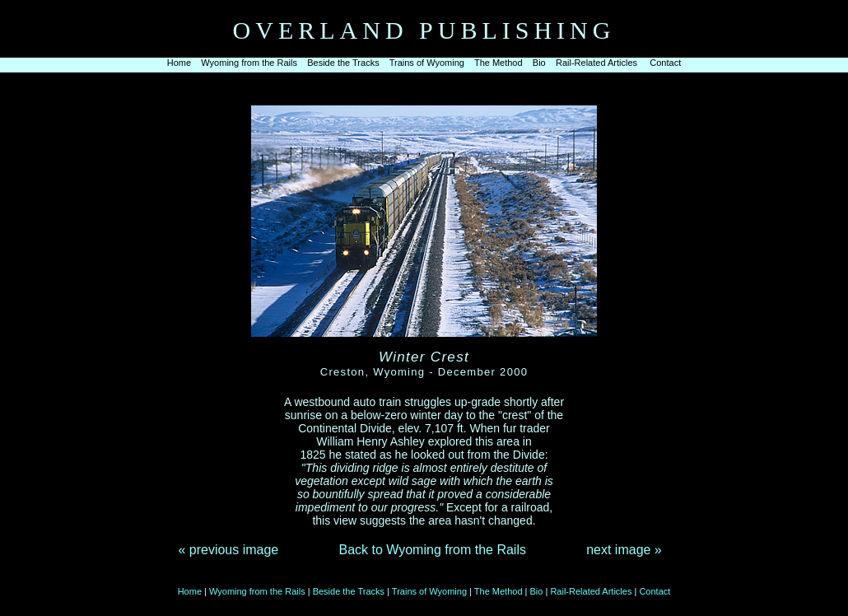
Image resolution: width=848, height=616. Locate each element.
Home (179, 63)
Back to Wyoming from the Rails (432, 550)
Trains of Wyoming (427, 63)
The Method (499, 63)
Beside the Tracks (343, 63)
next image (618, 550)
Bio (539, 63)
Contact (665, 63)
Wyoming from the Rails (249, 63)
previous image (234, 550)
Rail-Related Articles (596, 63)
